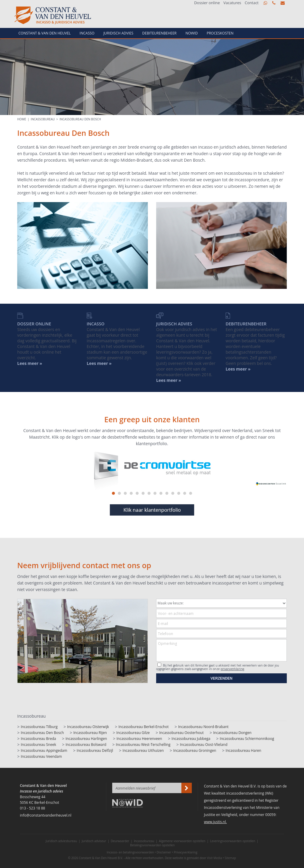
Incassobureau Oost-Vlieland (204, 745)
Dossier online (207, 3)
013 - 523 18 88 (274, 3)
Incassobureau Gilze (133, 733)
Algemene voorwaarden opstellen (182, 841)
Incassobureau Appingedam (44, 750)
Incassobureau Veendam (41, 756)
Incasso (87, 33)
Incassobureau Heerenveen (139, 739)
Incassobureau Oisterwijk (88, 727)
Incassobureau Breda (38, 739)
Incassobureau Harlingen (86, 739)
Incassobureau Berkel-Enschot (144, 727)
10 (167, 493)
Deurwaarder (120, 841)
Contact (252, 3)
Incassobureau (43, 119)
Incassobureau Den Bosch (80, 119)
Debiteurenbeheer (159, 33)
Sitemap (230, 858)
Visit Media (214, 858)
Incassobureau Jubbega (191, 739)
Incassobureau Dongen (232, 733)
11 (173, 493)
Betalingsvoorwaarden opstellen (152, 845)
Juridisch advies (118, 33)
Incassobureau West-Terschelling (143, 745)
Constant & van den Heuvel (45, 33)
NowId (192, 33)
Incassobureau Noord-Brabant (203, 727)
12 (179, 493)
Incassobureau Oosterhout (181, 733)
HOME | (24, 119)
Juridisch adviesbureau (61, 841)
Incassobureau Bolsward (86, 745)
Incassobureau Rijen (90, 733)
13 (185, 493)
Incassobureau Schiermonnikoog (247, 739)
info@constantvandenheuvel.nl (283, 3)
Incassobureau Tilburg (39, 727)
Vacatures (232, 3)
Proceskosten (220, 33)
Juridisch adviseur (94, 841)
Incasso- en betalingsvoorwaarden (130, 852)
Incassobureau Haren (243, 750)
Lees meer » (238, 369)
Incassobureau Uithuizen (143, 750)
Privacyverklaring (185, 852)
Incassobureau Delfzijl (95, 750)
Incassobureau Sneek (38, 745)
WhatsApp (265, 3)
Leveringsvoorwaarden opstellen (233, 841)
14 (191, 493)
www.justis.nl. (215, 822)
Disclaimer (164, 852)
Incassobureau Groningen (195, 750)
